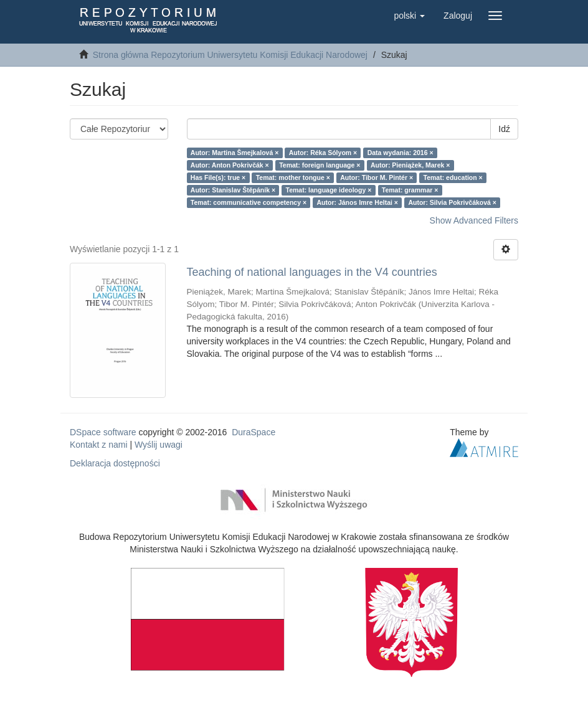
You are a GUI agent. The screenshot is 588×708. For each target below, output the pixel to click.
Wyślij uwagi (159, 445)
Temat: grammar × (410, 190)
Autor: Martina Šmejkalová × (235, 153)
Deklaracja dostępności (115, 463)
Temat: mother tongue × (293, 177)
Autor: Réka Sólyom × (323, 153)
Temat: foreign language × (320, 165)
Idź (504, 129)
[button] (409, 16)
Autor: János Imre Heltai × (358, 202)
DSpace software (103, 432)
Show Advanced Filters (474, 220)
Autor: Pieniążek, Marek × (410, 165)
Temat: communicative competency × (249, 202)
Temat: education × (453, 177)
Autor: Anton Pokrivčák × (230, 165)
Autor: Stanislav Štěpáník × (233, 190)
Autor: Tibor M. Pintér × (377, 177)
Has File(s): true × (218, 177)
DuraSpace (254, 432)
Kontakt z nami (99, 445)
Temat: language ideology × (329, 190)
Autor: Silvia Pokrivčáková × (452, 202)
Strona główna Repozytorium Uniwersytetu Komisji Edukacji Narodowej (230, 55)
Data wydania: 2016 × (401, 153)
